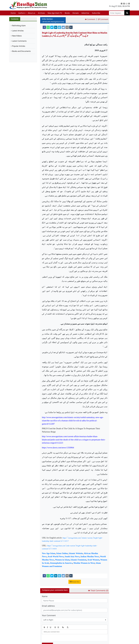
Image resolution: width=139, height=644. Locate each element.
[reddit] (63, 27)
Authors (22, 13)
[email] (67, 27)
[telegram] (60, 27)
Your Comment (49, 615)
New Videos (17, 36)
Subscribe (96, 13)
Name (45, 596)
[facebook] (44, 27)
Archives (41, 13)
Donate (76, 13)
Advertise (85, 13)
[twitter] (52, 27)
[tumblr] (71, 27)
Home (13, 13)
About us (31, 13)
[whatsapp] (48, 27)
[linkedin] (56, 27)
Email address (48, 606)
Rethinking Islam (19, 26)
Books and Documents (21, 51)
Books (67, 13)
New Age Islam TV (55, 13)
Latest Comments (19, 41)
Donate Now (75, 582)
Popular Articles (19, 46)
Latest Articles (18, 31)
